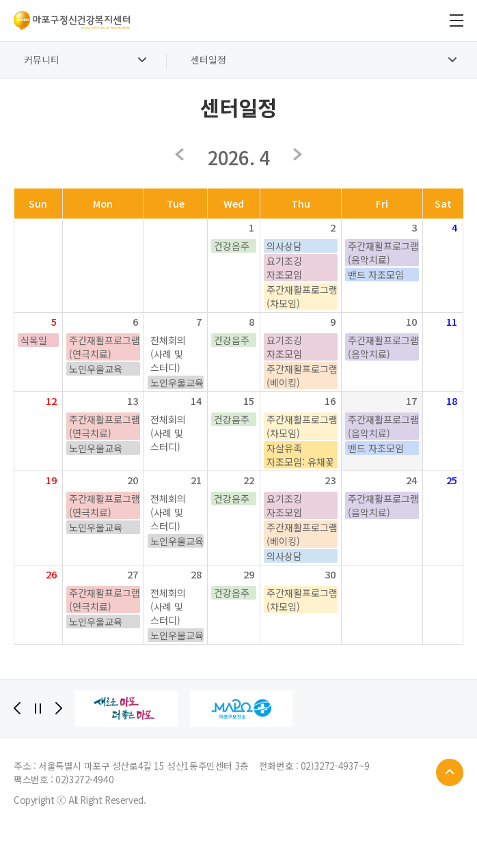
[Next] (59, 708)
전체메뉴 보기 (456, 20)
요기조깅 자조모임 (284, 268)
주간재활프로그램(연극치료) (105, 347)
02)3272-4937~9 (335, 766)
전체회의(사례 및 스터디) (168, 354)
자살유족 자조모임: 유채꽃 (300, 455)
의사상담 (284, 246)
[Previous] (17, 708)
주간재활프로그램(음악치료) (383, 253)
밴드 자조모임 (376, 275)
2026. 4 (238, 157)
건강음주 (232, 246)
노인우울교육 (96, 369)
